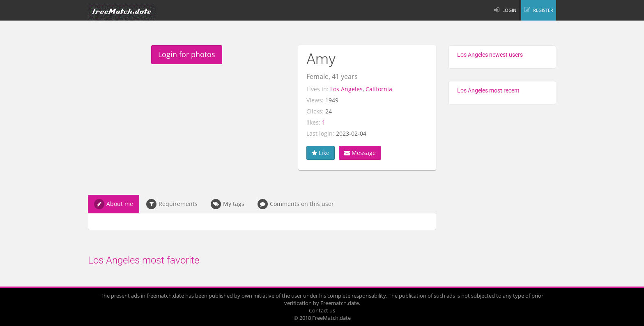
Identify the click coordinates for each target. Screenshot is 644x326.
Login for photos (187, 54)
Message (360, 153)
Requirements (172, 204)
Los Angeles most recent (488, 90)
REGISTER (543, 10)
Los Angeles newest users (490, 55)
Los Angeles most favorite (144, 260)
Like (321, 153)
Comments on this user (296, 204)
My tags (228, 204)
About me (114, 204)
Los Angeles (346, 89)
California (379, 89)
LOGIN (509, 10)
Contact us (322, 310)
